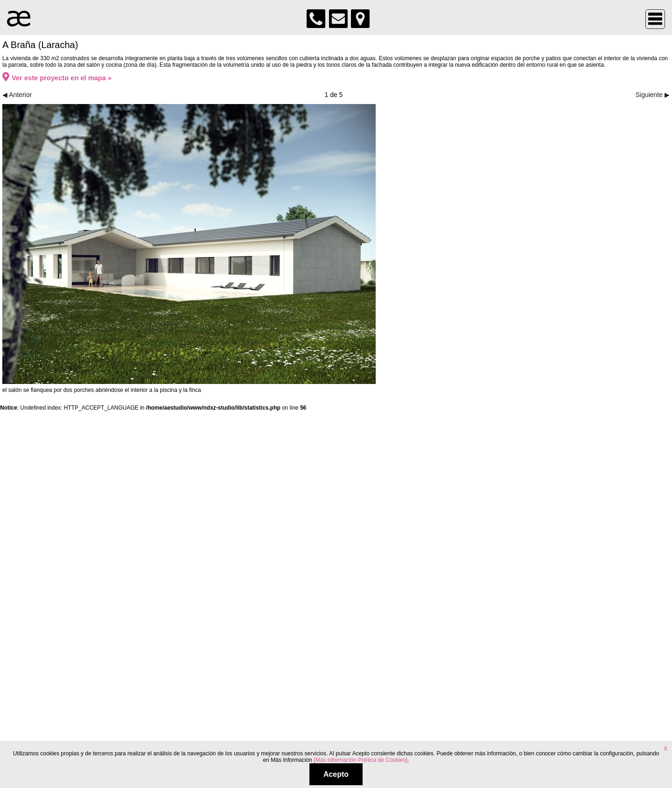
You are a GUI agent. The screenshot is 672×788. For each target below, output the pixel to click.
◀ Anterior (17, 95)
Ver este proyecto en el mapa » (57, 78)
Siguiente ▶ (653, 95)
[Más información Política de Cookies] (360, 760)
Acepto (336, 774)
